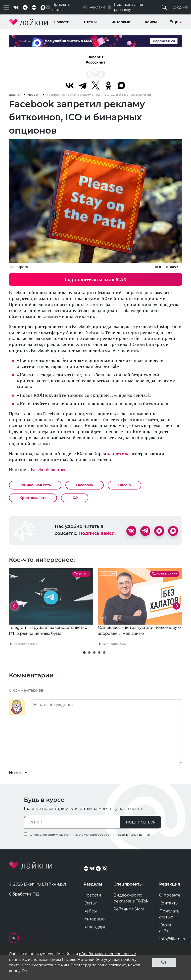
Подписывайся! (97, 533)
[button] (84, 676)
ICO (75, 498)
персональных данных (133, 858)
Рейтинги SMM (129, 933)
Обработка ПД (24, 918)
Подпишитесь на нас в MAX (95, 279)
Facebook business (50, 470)
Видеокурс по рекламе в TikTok (131, 922)
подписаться (141, 846)
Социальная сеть (35, 485)
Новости (62, 22)
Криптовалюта (33, 498)
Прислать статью (169, 938)
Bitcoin (124, 485)
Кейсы (151, 22)
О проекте (170, 919)
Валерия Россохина (95, 60)
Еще (176, 22)
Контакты (169, 927)
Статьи (90, 22)
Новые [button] (16, 797)
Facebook (85, 485)
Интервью (121, 22)
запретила (118, 454)
